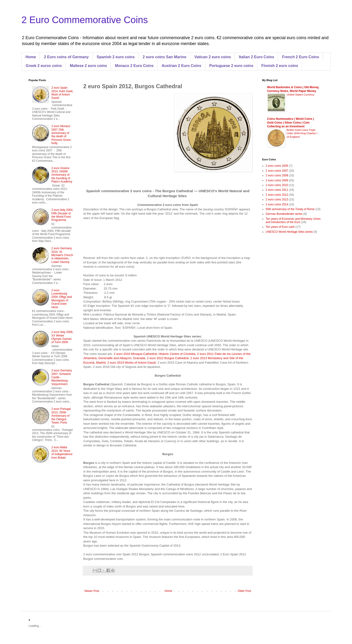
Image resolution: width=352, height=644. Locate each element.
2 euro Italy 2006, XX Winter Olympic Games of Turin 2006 (62, 337)
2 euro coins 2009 (277, 180)
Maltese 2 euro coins (88, 66)
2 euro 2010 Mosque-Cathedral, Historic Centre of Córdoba (155, 354)
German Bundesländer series (284, 214)
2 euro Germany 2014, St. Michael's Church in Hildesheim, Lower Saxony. (62, 255)
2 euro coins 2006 (277, 166)
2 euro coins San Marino (165, 57)
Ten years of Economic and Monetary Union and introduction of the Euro (293, 220)
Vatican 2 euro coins (213, 57)
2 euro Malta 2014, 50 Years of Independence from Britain (62, 452)
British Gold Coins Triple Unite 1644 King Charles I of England (302, 133)
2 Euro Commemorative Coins (85, 20)
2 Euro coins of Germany (66, 57)
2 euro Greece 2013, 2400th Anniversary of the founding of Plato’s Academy (62, 175)
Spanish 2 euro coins (116, 57)
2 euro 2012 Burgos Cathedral (168, 358)
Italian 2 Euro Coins (256, 57)
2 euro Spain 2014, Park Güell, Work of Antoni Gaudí (62, 93)
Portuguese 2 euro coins (231, 66)
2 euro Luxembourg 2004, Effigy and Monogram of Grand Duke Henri (62, 299)
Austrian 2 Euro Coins (181, 66)
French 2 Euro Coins (301, 57)
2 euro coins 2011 (277, 190)
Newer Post (92, 591)
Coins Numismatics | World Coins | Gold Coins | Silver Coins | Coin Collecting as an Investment (291, 123)
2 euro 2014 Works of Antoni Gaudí (132, 363)
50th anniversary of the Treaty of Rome (290, 209)
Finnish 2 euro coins (280, 66)
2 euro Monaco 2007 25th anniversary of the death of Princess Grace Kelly (61, 135)
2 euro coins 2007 (277, 171)
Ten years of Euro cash (280, 227)
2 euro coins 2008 (277, 175)
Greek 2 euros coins (44, 66)
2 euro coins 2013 (277, 199)
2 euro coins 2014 (277, 204)
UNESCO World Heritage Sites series (289, 232)
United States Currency (301, 95)
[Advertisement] (123, 135)
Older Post (244, 591)
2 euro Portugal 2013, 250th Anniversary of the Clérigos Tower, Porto (61, 416)
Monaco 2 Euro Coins (134, 66)
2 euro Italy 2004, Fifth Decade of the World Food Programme (62, 215)
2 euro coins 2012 (277, 195)
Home (31, 57)
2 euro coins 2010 (277, 185)
